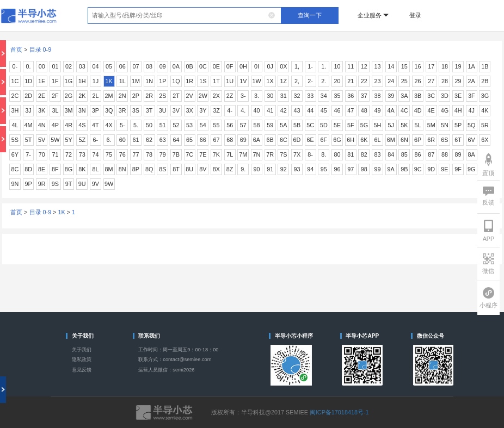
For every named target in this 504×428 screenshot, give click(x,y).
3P (96, 110)
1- (310, 66)
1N (149, 81)
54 (203, 125)
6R (431, 140)
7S (283, 154)
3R (122, 110)
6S (444, 140)
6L (378, 140)
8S (162, 169)
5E (337, 125)
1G (69, 81)
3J (28, 110)
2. (324, 81)
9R (42, 184)
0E (216, 66)
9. (243, 169)
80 (337, 154)
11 (351, 66)
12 (364, 66)
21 (351, 81)
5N (445, 125)
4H (458, 110)
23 (378, 81)
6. (109, 140)
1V (243, 81)
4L (15, 125)
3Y (203, 110)
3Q (109, 110)
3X (190, 110)
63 (163, 140)
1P (162, 81)
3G (485, 96)
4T (96, 125)
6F (324, 140)
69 (243, 140)
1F (55, 81)
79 (163, 154)
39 (391, 96)
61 (136, 140)
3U (163, 110)
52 (176, 125)
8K (82, 169)
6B (270, 140)
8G (69, 169)
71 (55, 154)
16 (418, 66)
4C (404, 110)
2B (485, 81)
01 (55, 66)
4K (485, 110)
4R (69, 125)
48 (364, 110)
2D (28, 96)
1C (15, 81)
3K (42, 110)
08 (149, 66)
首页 (16, 49)
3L (55, 110)
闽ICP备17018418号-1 (339, 412)
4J (472, 110)
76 (122, 154)
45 (324, 110)
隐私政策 (82, 359)
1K (109, 81)
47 (351, 110)
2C (15, 96)
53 (189, 125)
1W (256, 81)
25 (404, 81)
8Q (149, 169)
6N (404, 140)
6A (257, 140)
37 (364, 96)
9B (404, 169)
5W (55, 140)
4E (431, 110)
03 (82, 66)
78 (149, 154)
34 (324, 96)
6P (418, 140)
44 (310, 110)
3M (69, 110)
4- (230, 110)
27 (431, 81)
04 (95, 66)
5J (391, 125)
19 (458, 66)
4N (42, 125)
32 (297, 96)
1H (82, 81)
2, (297, 81)
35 (337, 96)
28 (445, 81)
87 (431, 154)
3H (15, 110)
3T (149, 110)
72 (69, 154)
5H (378, 125)
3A (404, 96)
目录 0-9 (41, 49)
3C (431, 96)
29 (458, 81)
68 (230, 140)
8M (109, 169)
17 (431, 66)
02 (69, 66)
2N (122, 96)
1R (189, 81)
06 (122, 66)
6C (284, 140)
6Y (15, 154)
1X (270, 81)
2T (176, 96)
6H (351, 140)
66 (203, 140)
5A (283, 125)
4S (82, 125)
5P (458, 125)
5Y (68, 140)
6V (472, 140)
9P (28, 184)
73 (82, 154)
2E (42, 96)
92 (284, 169)
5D (324, 125)
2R (149, 96)
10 (337, 66)
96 (337, 169)
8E (42, 169)
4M (29, 125)
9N (15, 184)
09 (163, 66)
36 (351, 96)
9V (96, 184)
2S (162, 96)
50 (149, 125)
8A (472, 154)
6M (391, 140)
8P (136, 169)
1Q (176, 81)
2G (69, 96)
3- (243, 96)
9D (431, 169)
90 (256, 169)
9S (55, 184)
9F (458, 169)
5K (404, 125)
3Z (216, 110)
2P (136, 96)
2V (190, 96)
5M (431, 125)
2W (203, 96)
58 (256, 125)
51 (163, 125)
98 (364, 169)
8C (15, 169)
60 (122, 140)
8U (189, 169)
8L (95, 169)
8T (176, 169)
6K (364, 140)
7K (216, 154)
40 (256, 110)
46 (337, 110)
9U (82, 184)
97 (351, 169)
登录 (415, 15)
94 (310, 169)
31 (284, 96)
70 (42, 154)
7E (203, 154)
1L (122, 81)
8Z (230, 169)
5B (297, 125)
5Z (82, 140)
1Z (284, 81)
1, (297, 66)
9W (109, 184)
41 (270, 110)
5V (42, 140)
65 (189, 140)
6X (485, 140)
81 (351, 154)
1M (136, 81)
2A (472, 81)
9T (69, 184)
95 (324, 169)
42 (284, 110)
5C (310, 125)
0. (29, 66)
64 (176, 140)
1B (485, 66)
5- (122, 125)
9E (444, 169)
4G (445, 110)
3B (418, 96)
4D (418, 110)
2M (109, 96)
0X (283, 66)
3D (445, 96)
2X (216, 96)
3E (458, 96)
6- (96, 140)
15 (404, 66)
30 (270, 96)
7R (270, 154)
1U (230, 81)
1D (28, 81)
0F (230, 66)
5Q (471, 125)
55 (216, 125)
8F (55, 169)
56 (230, 125)
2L (95, 96)
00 (42, 66)
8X (216, 169)
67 (216, 140)
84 (391, 154)
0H (243, 66)
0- (15, 66)
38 (378, 96)
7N (257, 154)
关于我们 (82, 350)
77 (136, 154)
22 (364, 81)
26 (418, 81)
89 (458, 154)
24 (391, 81)
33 (310, 96)
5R (485, 125)
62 (149, 140)
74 (95, 154)
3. (257, 96)
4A (391, 110)
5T (29, 140)
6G (337, 140)
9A (391, 169)
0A (176, 66)
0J (270, 66)
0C (203, 66)
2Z (230, 96)
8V (203, 169)
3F (472, 96)
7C (189, 154)
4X (109, 125)
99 (378, 169)
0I (257, 66)
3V (176, 110)
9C (418, 169)
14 (391, 66)
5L (418, 125)
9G (471, 169)
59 (270, 125)
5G (364, 125)
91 (270, 169)
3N (82, 110)
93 (297, 169)
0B (190, 66)
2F (55, 96)
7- (28, 154)
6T (458, 140)
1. (324, 66)
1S (203, 81)
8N (122, 169)
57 (243, 125)
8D (28, 169)
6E (311, 140)
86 (418, 154)
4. (243, 110)
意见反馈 (82, 370)
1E (42, 81)
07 (136, 66)
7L (230, 154)
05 (109, 66)
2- (310, 81)
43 (297, 110)
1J (96, 81)
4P (55, 125)
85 (404, 154)
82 (364, 154)
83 (378, 154)
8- (310, 154)
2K (82, 96)
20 (337, 81)
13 (378, 66)
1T (216, 81)
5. (136, 125)
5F (351, 125)
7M (243, 154)
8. (324, 154)
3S (136, 110)
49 (378, 110)
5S (15, 140)
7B (176, 154)
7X (297, 154)
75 (109, 154)
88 (445, 154)
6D (297, 140)
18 (445, 66)
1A (472, 66)
